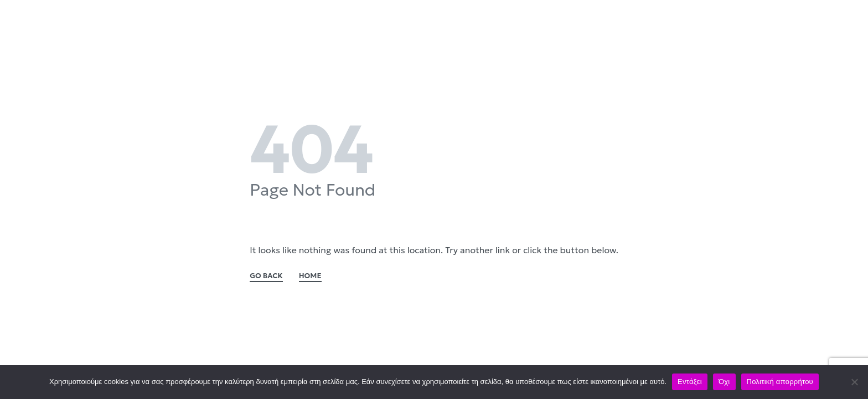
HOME (310, 276)
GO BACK (266, 276)
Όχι (724, 382)
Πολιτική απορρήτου (780, 382)
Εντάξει (690, 382)
